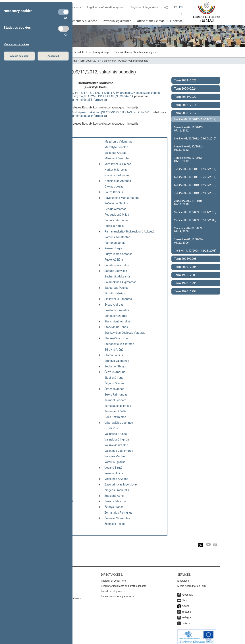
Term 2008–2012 (89, 61)
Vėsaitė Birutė (113, 468)
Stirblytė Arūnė (114, 350)
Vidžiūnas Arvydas (116, 479)
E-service (176, 21)
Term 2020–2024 (185, 89)
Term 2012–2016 (185, 105)
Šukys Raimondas (116, 395)
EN (181, 7)
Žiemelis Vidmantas (117, 518)
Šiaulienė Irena (114, 378)
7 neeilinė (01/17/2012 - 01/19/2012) (189, 159)
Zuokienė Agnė (114, 496)
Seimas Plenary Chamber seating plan (136, 52)
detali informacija (95, 100)
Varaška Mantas (115, 456)
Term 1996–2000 (185, 275)
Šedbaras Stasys (115, 366)
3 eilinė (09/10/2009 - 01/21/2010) (195, 212)
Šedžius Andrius (115, 372)
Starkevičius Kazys (116, 338)
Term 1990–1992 (185, 291)
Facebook (187, 591)
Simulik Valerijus (115, 293)
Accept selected (19, 56)
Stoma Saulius (114, 355)
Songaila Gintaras (116, 316)
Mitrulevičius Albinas (118, 164)
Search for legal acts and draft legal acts (124, 582)
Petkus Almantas (115, 209)
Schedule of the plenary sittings (91, 52)
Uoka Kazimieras (115, 417)
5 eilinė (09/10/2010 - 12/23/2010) (195, 185)
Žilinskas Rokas (114, 524)
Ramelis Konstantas (117, 237)
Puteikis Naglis (114, 226)
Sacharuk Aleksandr (117, 276)
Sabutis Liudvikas (116, 271)
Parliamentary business (81, 21)
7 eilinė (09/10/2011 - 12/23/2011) (195, 169)
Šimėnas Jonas (114, 389)
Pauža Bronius (114, 192)
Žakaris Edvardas (115, 501)
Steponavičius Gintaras (119, 344)
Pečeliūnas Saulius (117, 203)
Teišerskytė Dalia (115, 411)
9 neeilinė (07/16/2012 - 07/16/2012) (189, 129)
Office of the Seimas (151, 21)
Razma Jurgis (113, 248)
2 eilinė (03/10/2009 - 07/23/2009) (195, 220)
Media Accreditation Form (192, 582)
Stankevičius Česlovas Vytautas (125, 333)
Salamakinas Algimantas (120, 282)
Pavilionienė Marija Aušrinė (122, 198)
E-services (183, 577)
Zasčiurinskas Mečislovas (121, 484)
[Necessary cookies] (63, 12)
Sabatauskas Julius (117, 265)
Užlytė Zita (111, 428)
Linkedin (186, 620)
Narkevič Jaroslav (116, 170)
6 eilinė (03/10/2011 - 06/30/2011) (195, 177)
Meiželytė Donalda (116, 147)
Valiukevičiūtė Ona (116, 445)
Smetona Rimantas (117, 310)
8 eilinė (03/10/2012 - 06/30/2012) (195, 139)
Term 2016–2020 (185, 97)
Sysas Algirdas (114, 305)
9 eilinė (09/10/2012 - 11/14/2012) (195, 119)
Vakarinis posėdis (138, 61)
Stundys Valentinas (117, 361)
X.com (185, 602)
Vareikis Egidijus (115, 462)
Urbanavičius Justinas (119, 423)
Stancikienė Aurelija (117, 321)
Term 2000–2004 (185, 267)
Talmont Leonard (115, 400)
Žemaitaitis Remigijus (118, 513)
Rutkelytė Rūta (114, 260)
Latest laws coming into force (118, 593)
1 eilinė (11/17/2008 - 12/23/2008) (195, 251)
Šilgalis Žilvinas (114, 383)
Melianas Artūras (115, 153)
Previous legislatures (117, 21)
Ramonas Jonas (115, 243)
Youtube (186, 608)
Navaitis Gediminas (117, 175)
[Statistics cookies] (63, 29)
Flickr (185, 597)
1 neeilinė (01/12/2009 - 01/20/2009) (189, 241)
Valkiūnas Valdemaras (119, 451)
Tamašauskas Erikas (118, 406)
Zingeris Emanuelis (117, 490)
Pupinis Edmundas (116, 220)
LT (176, 7)
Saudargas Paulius (116, 288)
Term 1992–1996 (185, 283)
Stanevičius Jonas (116, 327)
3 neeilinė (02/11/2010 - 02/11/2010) (189, 203)
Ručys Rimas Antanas (118, 254)
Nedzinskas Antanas (118, 181)
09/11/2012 (119, 61)
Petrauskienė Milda (117, 215)
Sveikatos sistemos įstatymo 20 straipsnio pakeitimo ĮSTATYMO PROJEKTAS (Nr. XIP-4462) (92, 112)
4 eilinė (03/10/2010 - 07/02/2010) (195, 193)
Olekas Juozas (114, 187)
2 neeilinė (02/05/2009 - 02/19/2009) (189, 230)
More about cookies (16, 44)
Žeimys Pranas (114, 507)
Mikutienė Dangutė (116, 158)
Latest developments (113, 588)
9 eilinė (106, 61)
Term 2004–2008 (185, 259)
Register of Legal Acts (144, 7)
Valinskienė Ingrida (117, 440)
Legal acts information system (106, 7)
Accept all (53, 56)
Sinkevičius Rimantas (118, 299)
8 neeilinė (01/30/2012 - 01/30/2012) (189, 148)
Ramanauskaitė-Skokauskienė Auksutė (129, 232)
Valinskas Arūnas (116, 434)
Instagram (187, 614)
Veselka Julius (114, 473)
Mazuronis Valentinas (118, 142)
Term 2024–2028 (185, 80)
